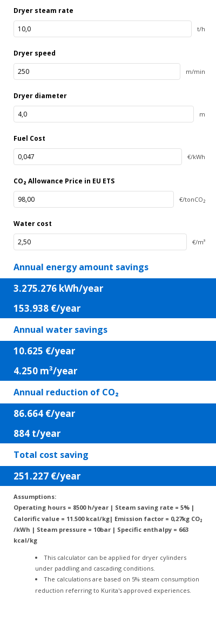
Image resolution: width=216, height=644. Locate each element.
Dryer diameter (40, 96)
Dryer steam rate (43, 11)
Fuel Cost (29, 138)
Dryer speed (35, 53)
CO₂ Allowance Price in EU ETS (64, 181)
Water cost (33, 224)
